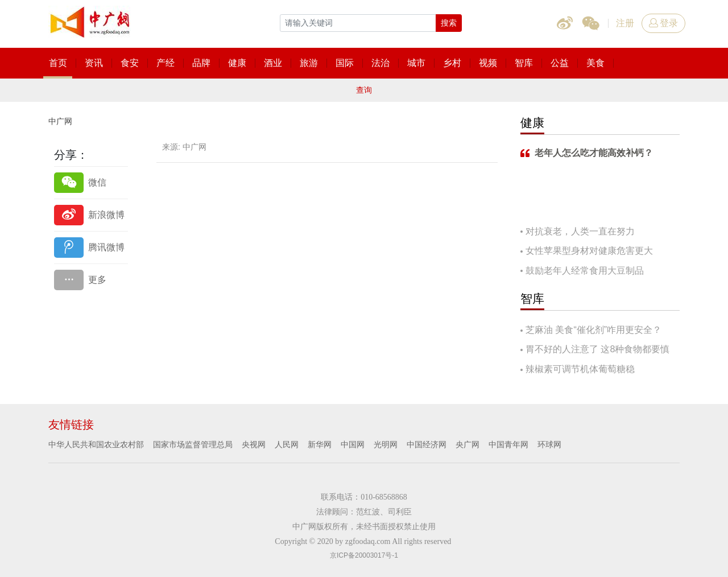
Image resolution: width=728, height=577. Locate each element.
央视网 (254, 444)
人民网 (287, 444)
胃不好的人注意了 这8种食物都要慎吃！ (595, 350)
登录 (663, 23)
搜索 (449, 23)
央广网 (468, 444)
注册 (625, 23)
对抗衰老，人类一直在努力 (580, 231)
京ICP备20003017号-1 (364, 555)
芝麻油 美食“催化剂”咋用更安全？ (593, 330)
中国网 (353, 444)
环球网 (549, 444)
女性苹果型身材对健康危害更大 (589, 251)
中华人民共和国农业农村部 (96, 444)
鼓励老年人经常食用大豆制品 (585, 271)
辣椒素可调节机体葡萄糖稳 (580, 369)
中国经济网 (427, 444)
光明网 (386, 444)
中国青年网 (508, 444)
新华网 (320, 444)
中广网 (60, 121)
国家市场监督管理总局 (193, 444)
